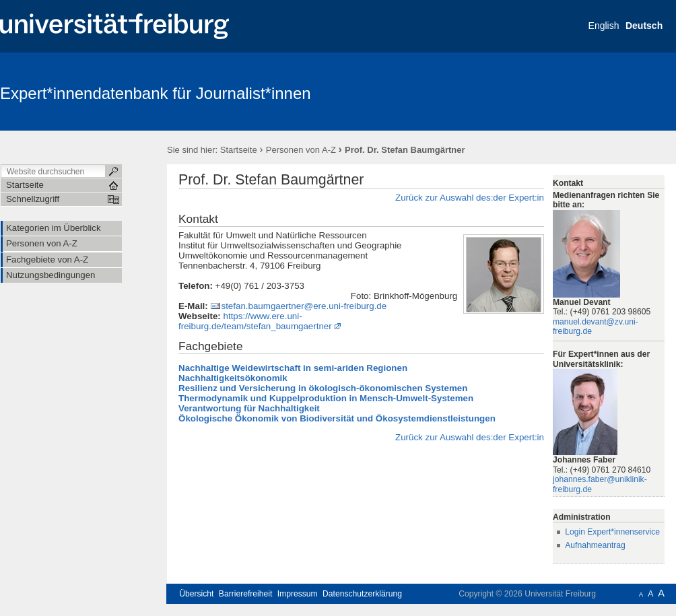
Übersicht (196, 594)
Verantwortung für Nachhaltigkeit (249, 408)
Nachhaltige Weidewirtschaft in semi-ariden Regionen (293, 368)
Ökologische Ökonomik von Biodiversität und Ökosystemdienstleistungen (337, 418)
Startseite (239, 150)
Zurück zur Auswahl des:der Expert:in (470, 198)
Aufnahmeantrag (595, 545)
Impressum (298, 594)
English (604, 26)
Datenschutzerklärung (362, 594)
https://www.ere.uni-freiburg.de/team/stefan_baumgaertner (255, 321)
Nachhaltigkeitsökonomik (233, 378)
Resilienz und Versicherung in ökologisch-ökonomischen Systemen (323, 388)
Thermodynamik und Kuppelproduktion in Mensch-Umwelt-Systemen (326, 398)
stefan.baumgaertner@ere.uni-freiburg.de (304, 306)
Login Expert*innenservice (612, 532)
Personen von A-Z (301, 150)
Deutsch (644, 26)
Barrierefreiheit (246, 594)
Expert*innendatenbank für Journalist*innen (156, 93)
